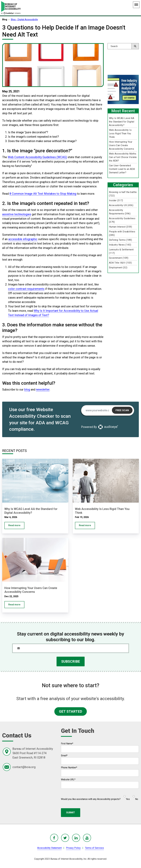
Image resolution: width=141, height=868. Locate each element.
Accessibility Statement (49, 848)
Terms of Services (94, 848)
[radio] (126, 797)
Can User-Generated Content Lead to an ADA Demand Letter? (122, 169)
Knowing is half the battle (123, 194)
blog (27, 389)
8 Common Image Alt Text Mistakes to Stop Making (43, 194)
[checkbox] (129, 797)
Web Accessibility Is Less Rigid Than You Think (120, 134)
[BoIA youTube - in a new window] (87, 838)
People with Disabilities (122, 233)
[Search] (123, 46)
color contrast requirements (26, 289)
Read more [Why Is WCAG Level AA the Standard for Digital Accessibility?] (14, 525)
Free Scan (122, 410)
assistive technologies (17, 214)
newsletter (43, 389)
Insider (116, 200)
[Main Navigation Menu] (136, 5)
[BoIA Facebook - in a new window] (54, 838)
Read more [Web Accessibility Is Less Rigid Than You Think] (85, 525)
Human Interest (121, 227)
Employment (118, 268)
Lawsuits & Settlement (121, 251)
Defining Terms (121, 240)
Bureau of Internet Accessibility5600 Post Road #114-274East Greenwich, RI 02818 (33, 753)
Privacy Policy (73, 848)
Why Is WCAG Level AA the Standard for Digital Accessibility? (122, 122)
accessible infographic (23, 239)
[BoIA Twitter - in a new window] (65, 838)
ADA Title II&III (120, 263)
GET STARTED (71, 711)
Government (119, 258)
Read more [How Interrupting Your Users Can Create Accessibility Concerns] (14, 605)
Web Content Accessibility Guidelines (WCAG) (37, 157)
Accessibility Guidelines (122, 220)
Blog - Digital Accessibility (24, 20)
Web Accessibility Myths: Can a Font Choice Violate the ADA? (123, 157)
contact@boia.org (24, 767)
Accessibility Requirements (120, 212)
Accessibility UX (121, 205)
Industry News (120, 245)
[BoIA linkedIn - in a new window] (76, 838)
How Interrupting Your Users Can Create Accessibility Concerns (122, 145)
